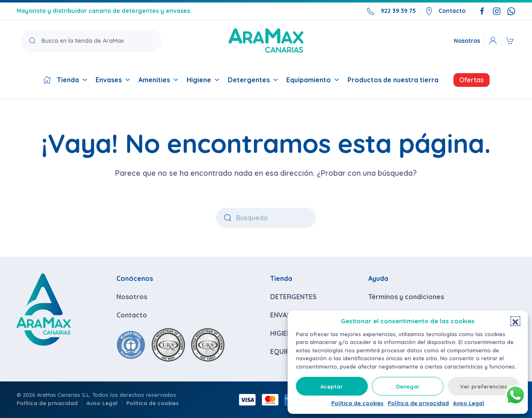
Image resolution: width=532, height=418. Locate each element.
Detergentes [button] (253, 80)
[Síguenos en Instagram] (497, 11)
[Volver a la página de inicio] (266, 41)
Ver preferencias (484, 386)
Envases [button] (113, 80)
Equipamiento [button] (313, 80)
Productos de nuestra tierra (393, 80)
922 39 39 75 (391, 11)
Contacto (445, 11)
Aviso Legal (469, 403)
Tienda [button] (65, 80)
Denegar (408, 386)
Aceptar (332, 386)
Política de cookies (357, 403)
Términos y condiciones (406, 297)
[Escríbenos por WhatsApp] (511, 11)
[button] (515, 321)
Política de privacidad (418, 403)
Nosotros (467, 40)
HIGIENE (283, 333)
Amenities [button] (158, 80)
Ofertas (472, 80)
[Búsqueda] (266, 218)
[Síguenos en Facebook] (482, 11)
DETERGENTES (293, 297)
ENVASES (284, 315)
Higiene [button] (203, 80)
